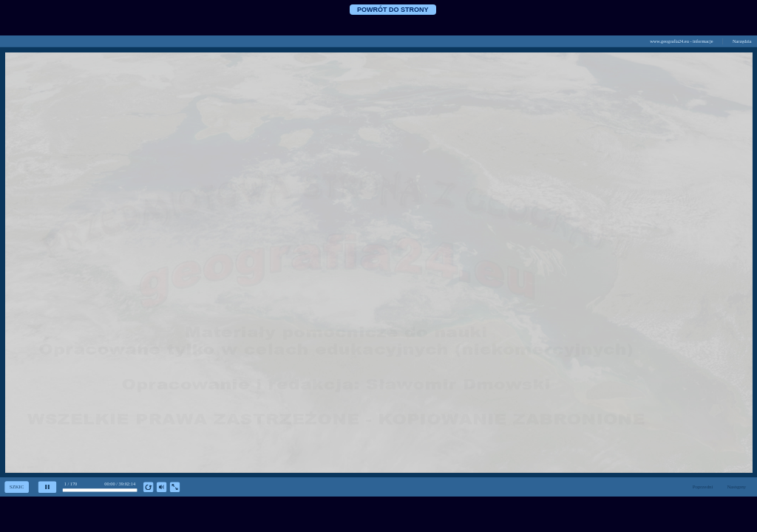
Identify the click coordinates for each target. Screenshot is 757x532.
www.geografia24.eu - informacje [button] (681, 41)
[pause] (47, 487)
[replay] (149, 487)
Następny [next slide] (736, 487)
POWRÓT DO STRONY (393, 10)
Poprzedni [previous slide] (703, 487)
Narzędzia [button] (742, 41)
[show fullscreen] (174, 487)
